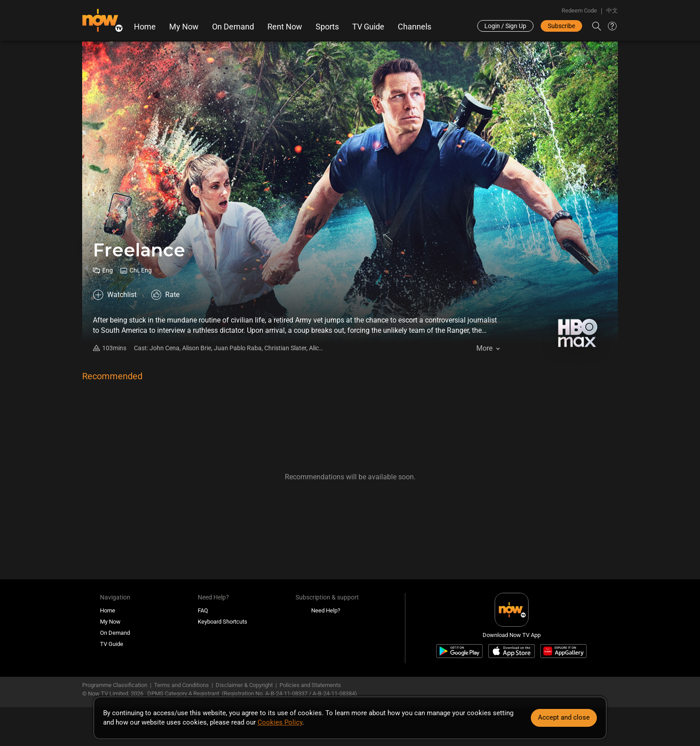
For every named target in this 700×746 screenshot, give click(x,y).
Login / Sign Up (505, 26)
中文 (612, 10)
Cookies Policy (280, 722)
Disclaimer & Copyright (244, 685)
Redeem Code (579, 10)
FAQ (203, 610)
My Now (184, 27)
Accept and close (564, 717)
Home (145, 27)
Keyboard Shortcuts (223, 622)
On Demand (233, 27)
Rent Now (285, 27)
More (484, 348)
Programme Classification (115, 685)
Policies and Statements (310, 685)
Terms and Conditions (181, 685)
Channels (415, 27)
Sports (327, 27)
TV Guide (368, 27)
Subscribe (561, 26)
